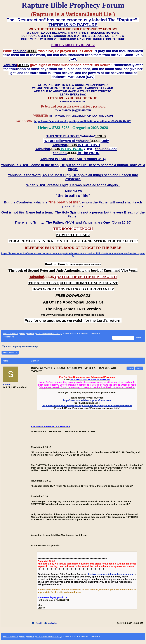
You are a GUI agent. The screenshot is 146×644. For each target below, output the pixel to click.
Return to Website (10, 334)
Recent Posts (8, 337)
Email (38, 623)
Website (52, 623)
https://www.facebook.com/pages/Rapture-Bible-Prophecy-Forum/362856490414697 (87, 405)
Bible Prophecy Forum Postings (49, 334)
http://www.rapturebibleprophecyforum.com (87, 400)
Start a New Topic (10, 353)
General (30, 334)
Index (22, 334)
